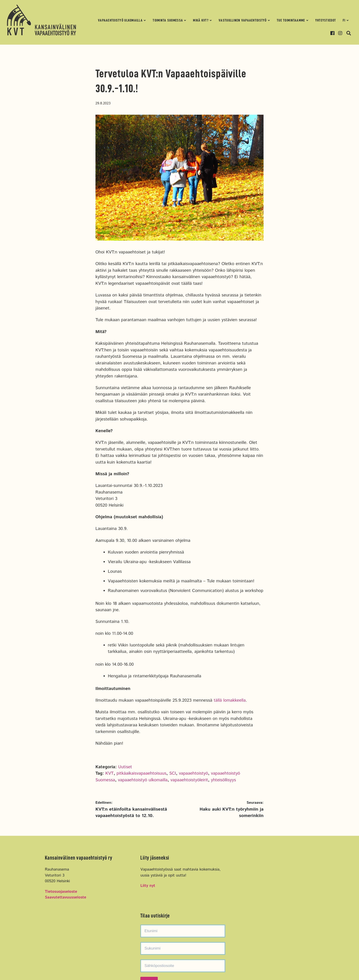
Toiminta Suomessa (168, 20)
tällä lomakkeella (230, 700)
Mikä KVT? (201, 20)
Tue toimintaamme (291, 20)
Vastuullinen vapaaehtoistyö (243, 20)
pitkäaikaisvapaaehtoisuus (141, 773)
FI (344, 20)
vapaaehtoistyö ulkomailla (143, 780)
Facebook (334, 33)
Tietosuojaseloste (61, 892)
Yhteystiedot (326, 20)
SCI (173, 773)
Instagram (342, 33)
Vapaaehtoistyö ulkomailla (120, 20)
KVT (109, 773)
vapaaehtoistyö (193, 773)
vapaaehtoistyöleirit (189, 780)
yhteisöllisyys (223, 780)
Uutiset (125, 767)
